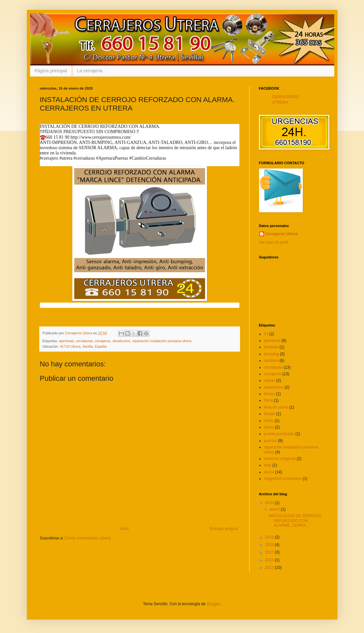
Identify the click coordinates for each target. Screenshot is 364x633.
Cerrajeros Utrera (282, 234)
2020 (270, 503)
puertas (270, 441)
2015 (270, 560)
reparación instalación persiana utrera (162, 341)
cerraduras (84, 341)
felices (269, 394)
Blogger (213, 604)
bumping (271, 354)
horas (269, 421)
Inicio (124, 529)
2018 (270, 545)
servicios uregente (280, 459)
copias (270, 380)
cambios (271, 360)
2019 (270, 537)
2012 (270, 568)
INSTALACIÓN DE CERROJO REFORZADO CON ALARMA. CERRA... (295, 521)
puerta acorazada (279, 434)
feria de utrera (276, 407)
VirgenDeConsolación (283, 479)
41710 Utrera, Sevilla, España (83, 346)
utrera (269, 472)
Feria (268, 400)
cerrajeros (103, 341)
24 (266, 334)
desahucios (121, 341)
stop (268, 465)
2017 (270, 552)
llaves (269, 427)
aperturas (67, 341)
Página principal (51, 71)
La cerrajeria (90, 71)
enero (275, 509)
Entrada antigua (224, 529)
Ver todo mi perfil (274, 242)
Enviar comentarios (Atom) (88, 538)
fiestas (270, 414)
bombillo (271, 347)
